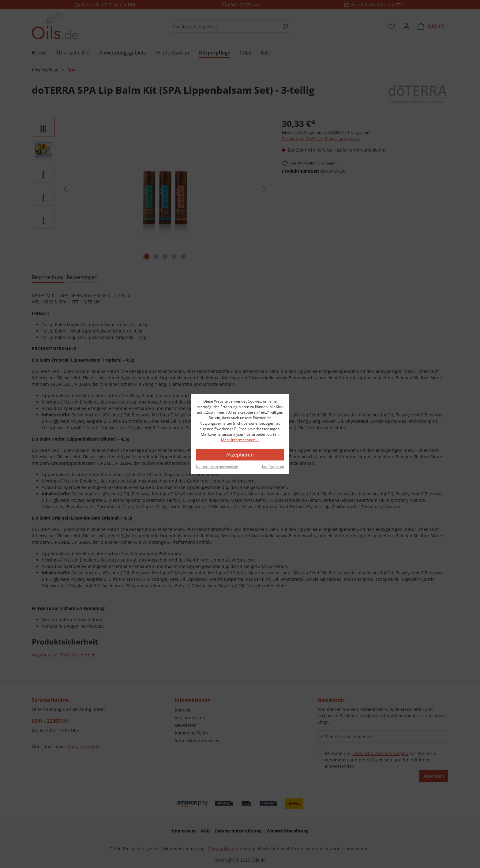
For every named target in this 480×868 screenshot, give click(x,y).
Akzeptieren (240, 455)
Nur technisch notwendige (217, 466)
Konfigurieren (273, 466)
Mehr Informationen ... (240, 440)
